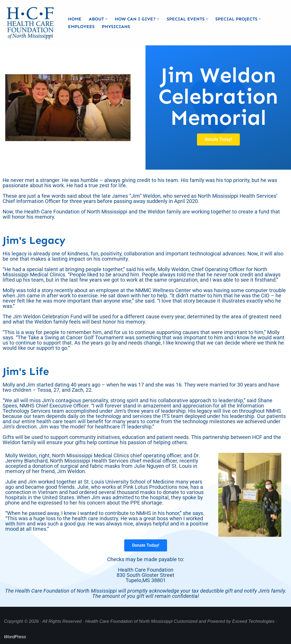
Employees (81, 26)
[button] (106, 19)
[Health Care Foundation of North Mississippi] (32, 23)
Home (75, 19)
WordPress (15, 637)
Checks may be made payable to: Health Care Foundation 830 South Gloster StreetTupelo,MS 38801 (146, 570)
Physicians (116, 26)
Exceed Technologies (253, 621)
